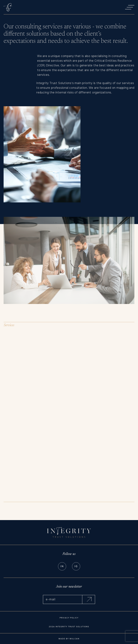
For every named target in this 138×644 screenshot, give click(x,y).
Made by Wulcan (69, 639)
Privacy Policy (69, 618)
